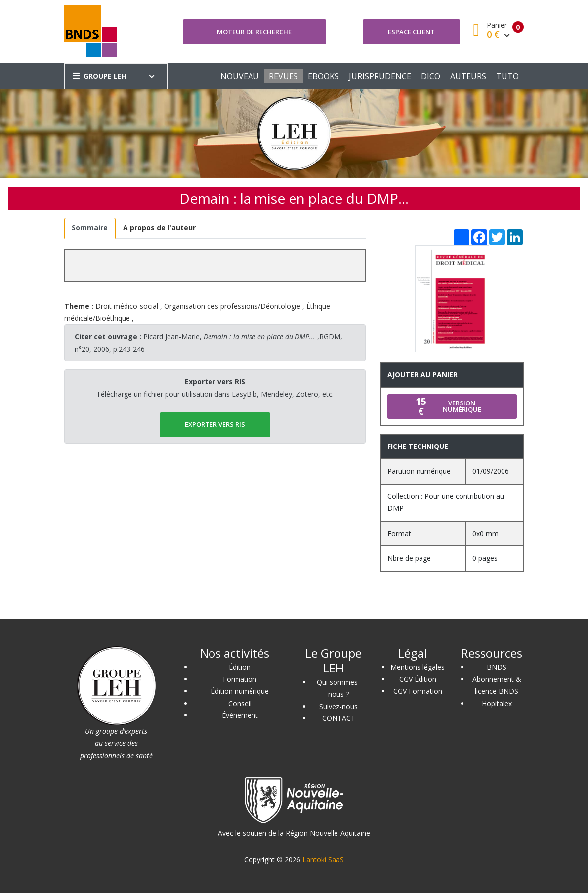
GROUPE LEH (100, 76)
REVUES (283, 76)
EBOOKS (323, 76)
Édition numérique (240, 691)
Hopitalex (497, 703)
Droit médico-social (127, 306)
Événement (240, 715)
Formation (240, 679)
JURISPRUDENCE (380, 76)
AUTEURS (468, 76)
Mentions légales (418, 667)
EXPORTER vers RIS (215, 424)
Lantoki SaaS (323, 860)
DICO (431, 76)
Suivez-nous (338, 706)
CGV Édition (418, 679)
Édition (240, 667)
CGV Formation (418, 691)
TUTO (507, 76)
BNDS (497, 667)
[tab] (90, 228)
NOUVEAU (240, 76)
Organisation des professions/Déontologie (232, 306)
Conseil (240, 703)
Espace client (411, 32)
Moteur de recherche (254, 32)
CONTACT (339, 718)
